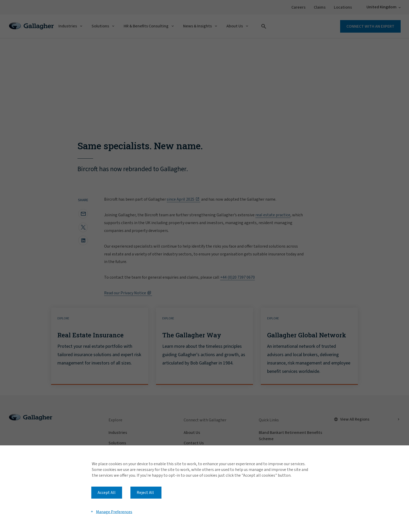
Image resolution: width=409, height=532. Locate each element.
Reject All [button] (145, 493)
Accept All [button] (107, 493)
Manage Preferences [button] (114, 512)
